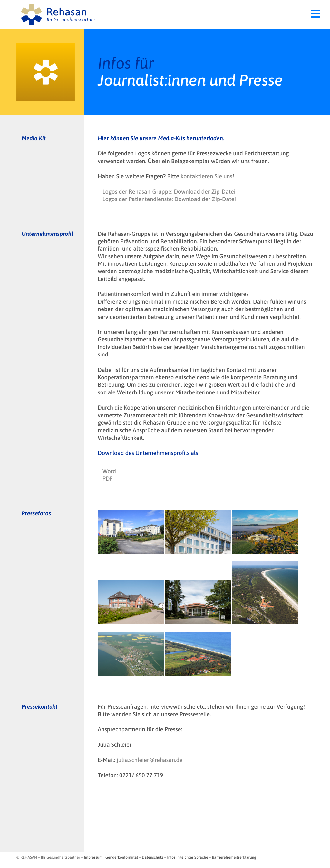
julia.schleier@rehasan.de (150, 760)
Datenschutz (152, 857)
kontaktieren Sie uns (206, 176)
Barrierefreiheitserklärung (234, 857)
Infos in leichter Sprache (187, 857)
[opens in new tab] (131, 532)
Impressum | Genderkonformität (111, 857)
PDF (108, 479)
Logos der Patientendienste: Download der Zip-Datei (169, 199)
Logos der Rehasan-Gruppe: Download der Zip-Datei (169, 192)
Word (109, 471)
